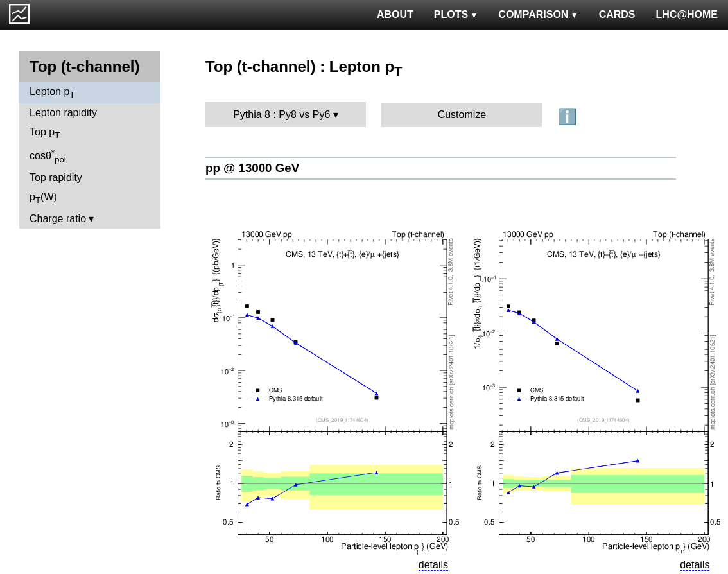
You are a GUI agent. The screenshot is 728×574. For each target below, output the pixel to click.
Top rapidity (56, 178)
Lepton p (52, 93)
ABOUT (395, 14)
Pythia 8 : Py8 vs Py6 (282, 115)
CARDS (617, 14)
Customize (462, 115)
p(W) (43, 198)
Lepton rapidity (63, 113)
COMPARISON (538, 14)
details (433, 565)
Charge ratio (58, 219)
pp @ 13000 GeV (252, 168)
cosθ (48, 156)
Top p (45, 133)
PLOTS (456, 14)
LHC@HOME (687, 14)
